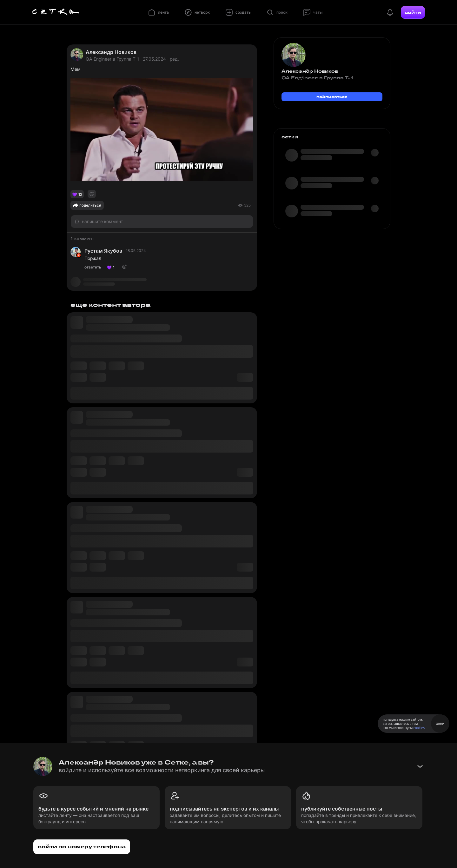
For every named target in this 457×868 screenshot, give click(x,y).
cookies (419, 728)
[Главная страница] (56, 12)
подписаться (332, 97)
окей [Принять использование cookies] (440, 723)
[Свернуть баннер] (420, 766)
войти (413, 12)
